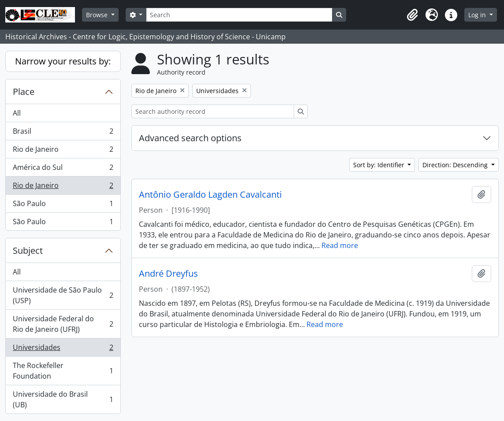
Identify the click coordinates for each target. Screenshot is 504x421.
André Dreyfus (168, 274)
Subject (28, 250)
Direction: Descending (456, 165)
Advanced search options (190, 138)
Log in (478, 15)
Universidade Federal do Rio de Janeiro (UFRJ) (63, 324)
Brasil (63, 133)
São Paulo (63, 205)
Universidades (63, 349)
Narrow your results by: (63, 61)
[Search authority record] (213, 111)
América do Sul (63, 169)
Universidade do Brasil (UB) (63, 399)
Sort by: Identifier (380, 165)
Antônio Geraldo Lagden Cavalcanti (210, 195)
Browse (98, 15)
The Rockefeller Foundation (63, 371)
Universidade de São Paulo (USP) (63, 295)
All (17, 113)
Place (24, 92)
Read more (340, 245)
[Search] (239, 15)
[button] (412, 15)
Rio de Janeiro (63, 151)
